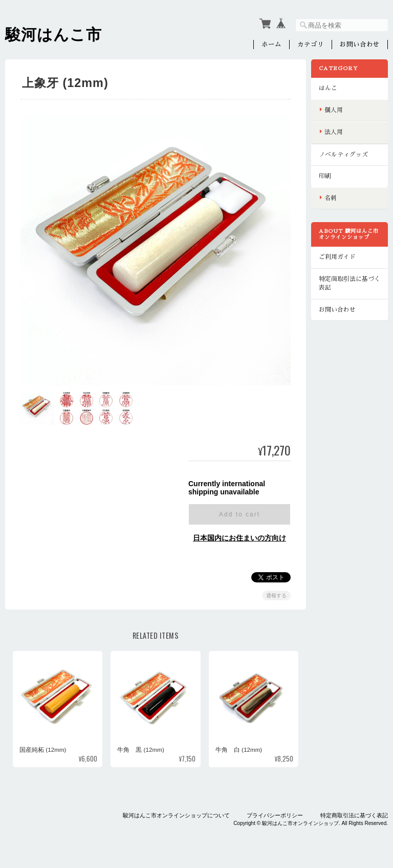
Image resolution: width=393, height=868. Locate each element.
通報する (276, 595)
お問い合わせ (360, 45)
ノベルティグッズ (343, 155)
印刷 (325, 176)
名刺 (331, 198)
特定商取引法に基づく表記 (350, 284)
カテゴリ (311, 45)
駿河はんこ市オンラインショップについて (176, 815)
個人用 (334, 110)
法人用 (334, 132)
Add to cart (239, 514)
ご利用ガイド (337, 257)
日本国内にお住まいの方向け (239, 538)
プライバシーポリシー (275, 815)
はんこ (328, 88)
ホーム (271, 45)
